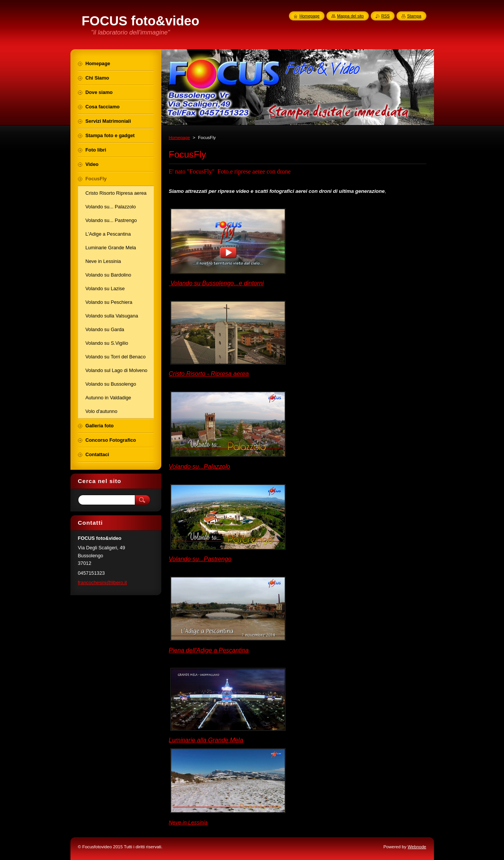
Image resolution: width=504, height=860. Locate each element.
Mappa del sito (350, 16)
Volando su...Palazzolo (200, 467)
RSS (385, 16)
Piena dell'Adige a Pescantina (209, 650)
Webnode (417, 847)
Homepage (179, 138)
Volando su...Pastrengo (200, 559)
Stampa (414, 16)
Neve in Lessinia (188, 822)
